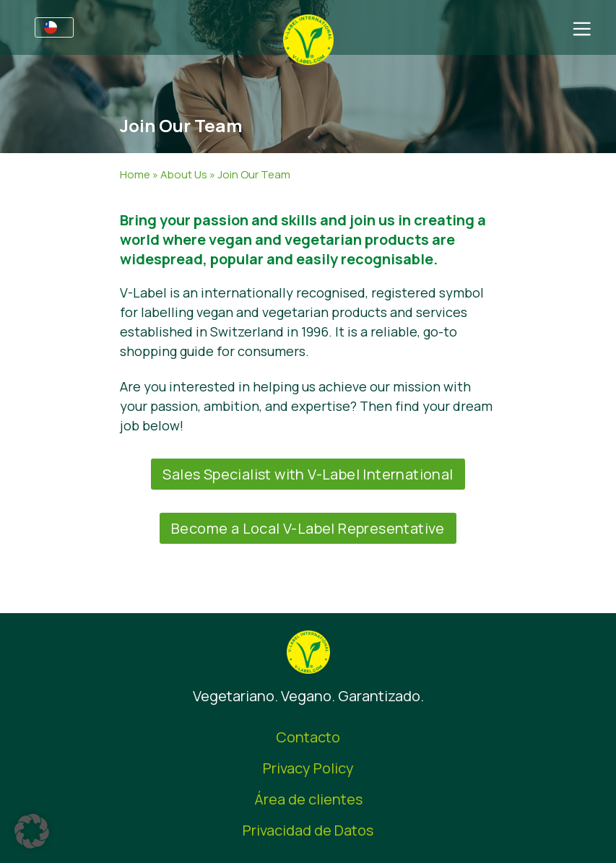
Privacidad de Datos (308, 830)
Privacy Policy (308, 768)
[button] (32, 831)
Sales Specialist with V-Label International (308, 474)
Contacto (308, 737)
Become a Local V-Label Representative (308, 528)
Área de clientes (308, 799)
